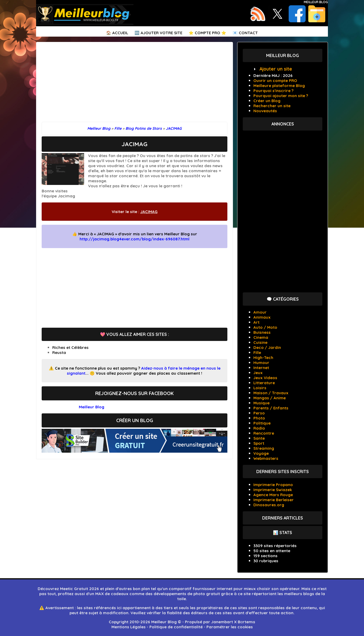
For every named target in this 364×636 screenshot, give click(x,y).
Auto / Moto (265, 327)
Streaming (264, 448)
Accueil (120, 33)
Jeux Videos (265, 378)
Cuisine (260, 342)
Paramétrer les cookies (230, 627)
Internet (261, 368)
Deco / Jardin (267, 347)
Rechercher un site (272, 106)
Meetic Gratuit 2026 (79, 589)
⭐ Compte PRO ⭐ (207, 33)
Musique (261, 403)
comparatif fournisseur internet (201, 589)
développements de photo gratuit (187, 594)
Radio (259, 428)
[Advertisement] (135, 85)
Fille (257, 352)
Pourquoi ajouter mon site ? (281, 96)
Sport (259, 443)
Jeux (258, 373)
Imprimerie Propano (273, 485)
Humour (261, 363)
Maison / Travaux (271, 393)
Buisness (262, 332)
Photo (259, 418)
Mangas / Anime (270, 398)
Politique (262, 423)
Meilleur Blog (316, 2)
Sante (259, 438)
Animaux (262, 317)
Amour (260, 312)
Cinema (261, 337)
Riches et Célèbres (70, 347)
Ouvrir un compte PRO (275, 81)
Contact (248, 33)
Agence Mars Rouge (273, 495)
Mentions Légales (129, 627)
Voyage (261, 453)
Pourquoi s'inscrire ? (273, 91)
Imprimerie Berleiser (274, 500)
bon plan (141, 589)
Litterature (264, 383)
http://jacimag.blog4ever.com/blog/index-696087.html (135, 239)
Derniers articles (283, 518)
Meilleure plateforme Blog (279, 86)
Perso (259, 413)
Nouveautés (265, 111)
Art (256, 322)
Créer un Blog (267, 101)
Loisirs (260, 388)
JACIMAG (149, 212)
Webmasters (266, 458)
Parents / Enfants (271, 408)
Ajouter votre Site (161, 33)
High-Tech (263, 358)
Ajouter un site (276, 69)
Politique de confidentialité (176, 627)
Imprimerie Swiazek (273, 490)
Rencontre (264, 433)
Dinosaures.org (269, 505)
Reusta (59, 352)
